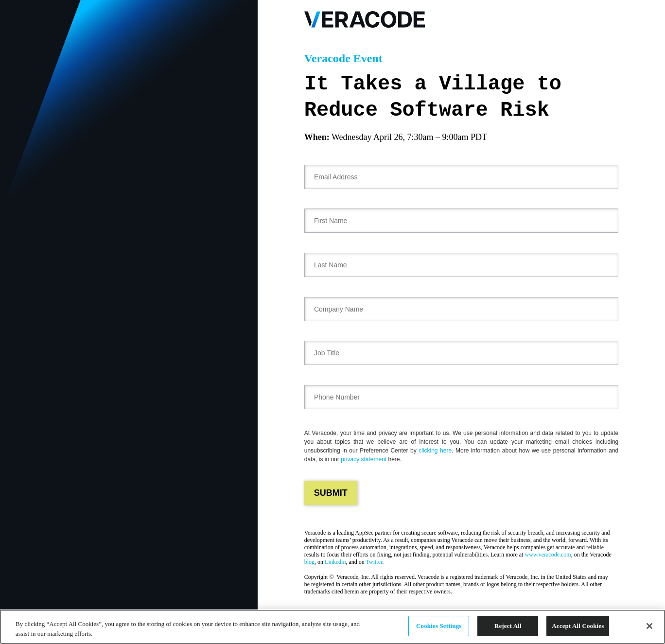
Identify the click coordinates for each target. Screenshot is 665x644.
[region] (332, 627)
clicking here (435, 451)
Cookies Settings (439, 626)
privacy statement (364, 459)
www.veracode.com (548, 555)
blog (309, 562)
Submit (331, 493)
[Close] (649, 626)
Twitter (374, 562)
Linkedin (335, 562)
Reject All (508, 626)
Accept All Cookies (578, 626)
